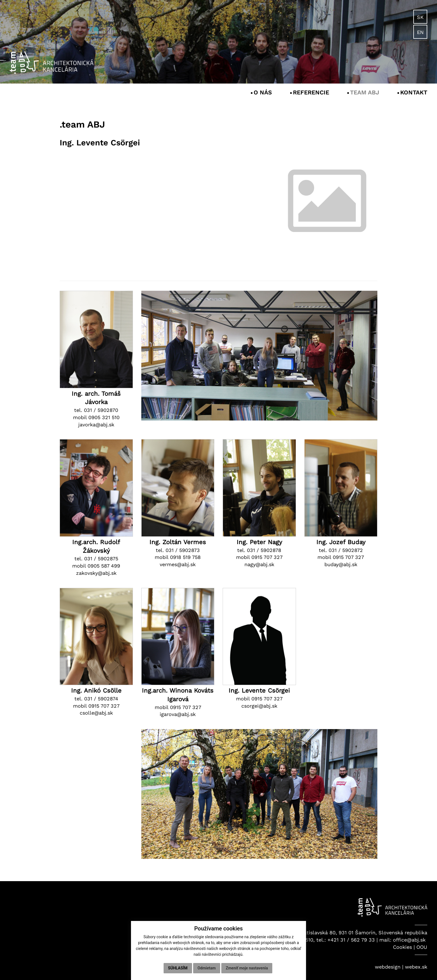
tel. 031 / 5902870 (96, 410)
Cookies (402, 947)
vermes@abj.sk (178, 564)
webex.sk (416, 967)
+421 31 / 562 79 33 (351, 940)
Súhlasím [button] (178, 968)
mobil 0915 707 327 (259, 557)
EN (420, 32)
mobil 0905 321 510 (96, 417)
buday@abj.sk (341, 564)
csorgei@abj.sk (259, 706)
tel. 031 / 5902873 (178, 550)
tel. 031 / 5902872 (341, 550)
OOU (422, 947)
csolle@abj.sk (96, 713)
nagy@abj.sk (259, 564)
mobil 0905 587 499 (96, 566)
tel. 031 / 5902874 (96, 699)
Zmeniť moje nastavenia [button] (247, 968)
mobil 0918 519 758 (178, 557)
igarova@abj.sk (178, 714)
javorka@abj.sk (96, 425)
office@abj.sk (409, 940)
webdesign (388, 967)
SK (420, 17)
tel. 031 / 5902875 (96, 559)
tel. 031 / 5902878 (259, 550)
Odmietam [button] (207, 968)
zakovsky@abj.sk (96, 573)
